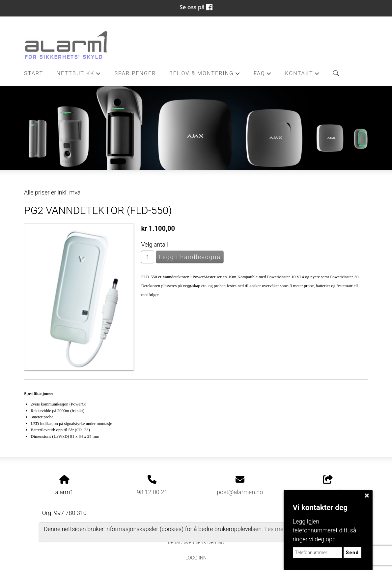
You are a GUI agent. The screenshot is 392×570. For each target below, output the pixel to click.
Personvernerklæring (196, 543)
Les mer (275, 529)
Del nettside (328, 485)
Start (34, 73)
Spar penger (135, 73)
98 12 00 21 (152, 492)
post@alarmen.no (240, 492)
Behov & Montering (205, 75)
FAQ (263, 75)
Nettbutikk (79, 75)
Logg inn (196, 558)
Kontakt (302, 75)
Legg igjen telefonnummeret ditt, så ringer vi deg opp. (325, 530)
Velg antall (154, 244)
